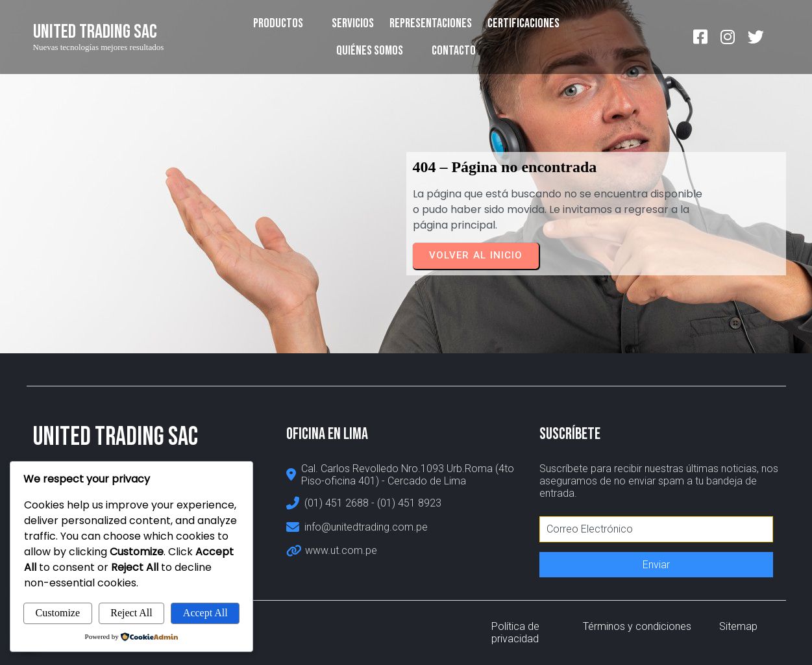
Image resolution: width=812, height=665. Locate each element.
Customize (58, 613)
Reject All (131, 613)
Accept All (205, 613)
